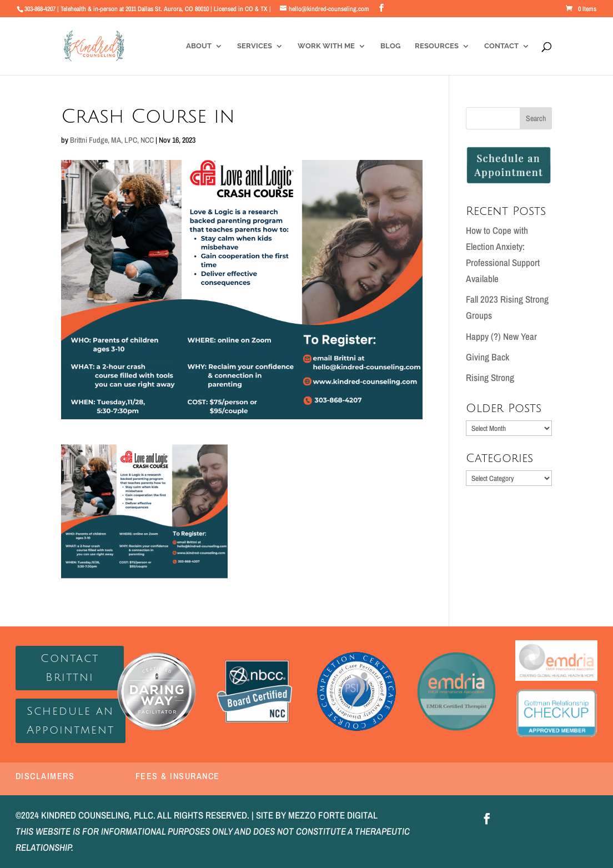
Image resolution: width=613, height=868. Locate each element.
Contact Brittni (70, 668)
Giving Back (488, 357)
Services (255, 46)
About (199, 46)
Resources (437, 46)
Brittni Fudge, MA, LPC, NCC (112, 140)
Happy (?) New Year (501, 336)
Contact (501, 46)
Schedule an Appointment (71, 721)
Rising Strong (490, 377)
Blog (390, 46)
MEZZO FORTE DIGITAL (333, 815)
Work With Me (326, 46)
